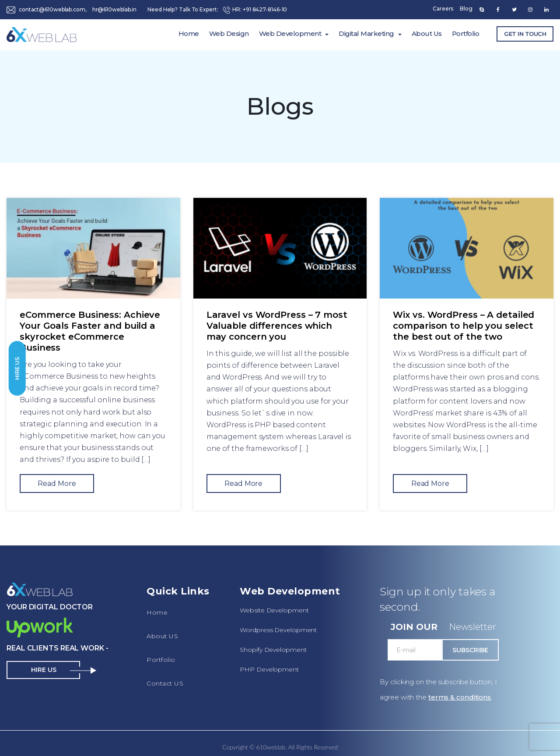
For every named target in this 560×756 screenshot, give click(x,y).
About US (162, 636)
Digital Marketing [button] (366, 33)
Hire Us (17, 368)
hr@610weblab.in (115, 9)
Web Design (229, 33)
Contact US (165, 683)
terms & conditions (460, 697)
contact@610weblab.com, (53, 9)
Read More (57, 483)
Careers (443, 9)
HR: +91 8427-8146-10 (255, 9)
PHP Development (269, 669)
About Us (427, 33)
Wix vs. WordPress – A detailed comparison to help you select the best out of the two (464, 326)
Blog (466, 9)
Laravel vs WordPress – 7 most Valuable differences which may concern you (277, 326)
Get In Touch (525, 34)
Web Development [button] (290, 33)
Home (189, 33)
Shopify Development (273, 650)
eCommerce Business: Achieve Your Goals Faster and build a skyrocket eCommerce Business (90, 331)
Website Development (274, 610)
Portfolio (466, 33)
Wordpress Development (278, 630)
